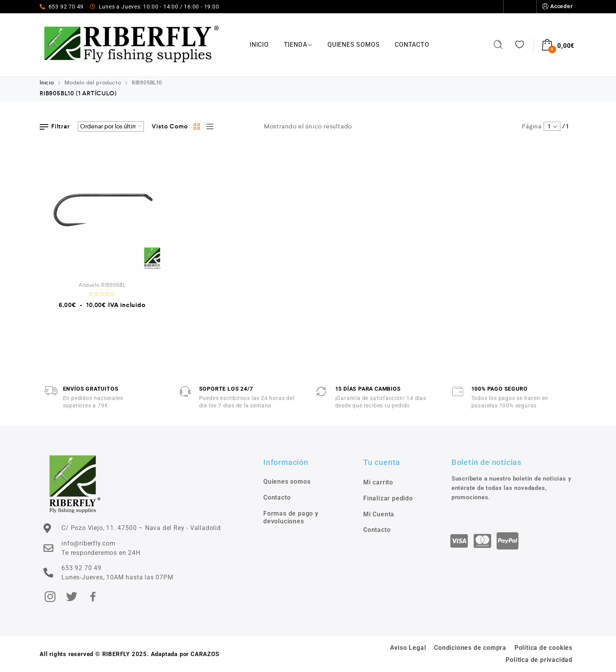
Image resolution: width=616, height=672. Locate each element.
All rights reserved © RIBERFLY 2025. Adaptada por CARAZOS (129, 654)
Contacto (520, 7)
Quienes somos (479, 7)
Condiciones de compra (470, 648)
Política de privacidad (539, 660)
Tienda (298, 45)
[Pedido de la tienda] (111, 126)
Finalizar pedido (388, 498)
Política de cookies (543, 648)
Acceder (557, 6)
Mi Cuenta (379, 514)
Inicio (259, 45)
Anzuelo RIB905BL (102, 285)
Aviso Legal (408, 648)
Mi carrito (378, 482)
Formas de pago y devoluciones (291, 518)
